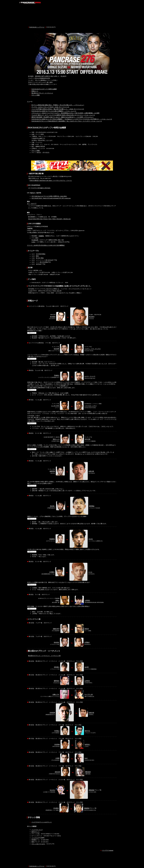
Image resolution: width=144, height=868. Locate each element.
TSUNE (91, 539)
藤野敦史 (57, 681)
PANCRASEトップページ (37, 27)
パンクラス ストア (37, 830)
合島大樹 (91, 471)
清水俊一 (53, 506)
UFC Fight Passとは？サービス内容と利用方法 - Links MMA (49, 196)
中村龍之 (57, 731)
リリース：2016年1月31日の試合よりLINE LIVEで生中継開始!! (46, 245)
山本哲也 (87, 681)
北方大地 (87, 439)
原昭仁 (57, 600)
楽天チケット (36, 832)
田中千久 (87, 731)
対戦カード (35, 91)
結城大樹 (91, 713)
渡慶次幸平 (56, 629)
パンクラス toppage (108, 850)
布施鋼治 (41, 236)
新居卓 (87, 629)
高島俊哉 (91, 790)
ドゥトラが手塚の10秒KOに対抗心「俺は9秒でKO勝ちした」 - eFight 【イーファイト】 (58, 109)
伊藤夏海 (87, 808)
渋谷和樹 (57, 744)
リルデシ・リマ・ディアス (92, 349)
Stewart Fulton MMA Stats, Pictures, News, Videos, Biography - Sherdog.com (49, 219)
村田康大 (57, 667)
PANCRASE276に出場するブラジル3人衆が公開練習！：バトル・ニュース (54, 111)
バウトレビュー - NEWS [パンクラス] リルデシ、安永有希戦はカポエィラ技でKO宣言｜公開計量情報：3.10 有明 (65, 113)
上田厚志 (87, 600)
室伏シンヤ (56, 439)
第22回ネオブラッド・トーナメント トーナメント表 (44, 656)
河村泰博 (52, 713)
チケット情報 (36, 95)
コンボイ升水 (55, 406)
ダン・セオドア (32, 204)
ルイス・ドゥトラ (90, 376)
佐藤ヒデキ (56, 694)
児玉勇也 (56, 808)
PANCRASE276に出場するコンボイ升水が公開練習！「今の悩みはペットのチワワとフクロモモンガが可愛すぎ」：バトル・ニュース (72, 119)
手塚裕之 (57, 375)
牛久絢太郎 (35, 240)
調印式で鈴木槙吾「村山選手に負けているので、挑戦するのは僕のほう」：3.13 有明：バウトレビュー (63, 117)
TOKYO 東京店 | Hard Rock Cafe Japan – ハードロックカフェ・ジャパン (51, 180)
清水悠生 (56, 642)
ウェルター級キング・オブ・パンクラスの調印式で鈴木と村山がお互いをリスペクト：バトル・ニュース (63, 115)
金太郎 (87, 667)
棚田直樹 (88, 772)
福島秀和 (52, 471)
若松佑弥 (57, 772)
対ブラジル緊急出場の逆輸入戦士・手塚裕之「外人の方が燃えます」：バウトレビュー (58, 105)
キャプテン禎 (89, 694)
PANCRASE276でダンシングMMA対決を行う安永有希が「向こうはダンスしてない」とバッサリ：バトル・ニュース (67, 121)
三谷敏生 (52, 572)
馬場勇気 (52, 539)
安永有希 (56, 349)
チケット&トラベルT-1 (38, 844)
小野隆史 (87, 642)
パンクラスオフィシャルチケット (42, 822)
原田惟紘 (92, 506)
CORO (33, 242)
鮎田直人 (88, 744)
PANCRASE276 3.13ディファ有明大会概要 (44, 89)
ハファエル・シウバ (90, 406)
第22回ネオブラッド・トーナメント (42, 93)
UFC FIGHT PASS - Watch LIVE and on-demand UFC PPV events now (51, 198)
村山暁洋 (92, 317)
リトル (90, 572)
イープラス (35, 838)
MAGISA (52, 790)
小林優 (57, 758)
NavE (86, 758)
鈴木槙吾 (53, 317)
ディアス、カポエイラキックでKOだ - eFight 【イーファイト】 (50, 107)
